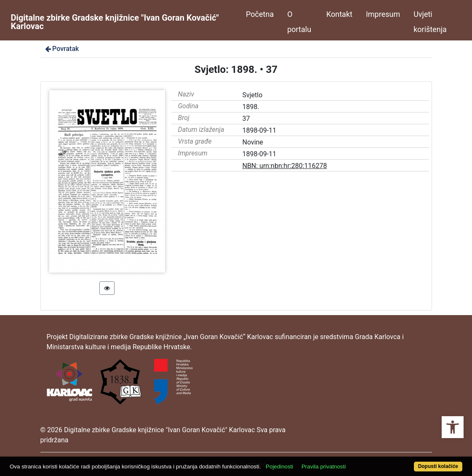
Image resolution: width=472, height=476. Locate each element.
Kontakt (339, 14)
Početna (260, 14)
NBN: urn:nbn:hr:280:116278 (284, 166)
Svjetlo (252, 95)
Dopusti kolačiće (438, 466)
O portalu (299, 22)
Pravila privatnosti (324, 467)
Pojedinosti (279, 467)
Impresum (383, 14)
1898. (251, 107)
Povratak (61, 49)
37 (246, 119)
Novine (252, 142)
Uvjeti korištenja (430, 22)
